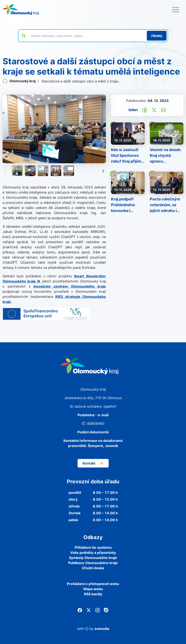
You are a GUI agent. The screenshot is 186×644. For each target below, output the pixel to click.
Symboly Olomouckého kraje (93, 558)
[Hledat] (157, 36)
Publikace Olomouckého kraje (93, 563)
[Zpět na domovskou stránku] (21, 10)
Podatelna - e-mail (93, 415)
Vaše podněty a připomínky (93, 553)
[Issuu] (106, 610)
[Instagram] (97, 610)
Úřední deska (93, 568)
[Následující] (103, 171)
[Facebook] (80, 610)
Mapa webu (93, 589)
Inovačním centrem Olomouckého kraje (70, 286)
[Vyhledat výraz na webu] (86, 36)
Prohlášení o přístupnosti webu (93, 584)
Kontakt (93, 463)
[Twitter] (89, 610)
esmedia (102, 629)
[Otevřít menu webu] (176, 10)
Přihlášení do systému (93, 547)
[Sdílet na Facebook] (145, 110)
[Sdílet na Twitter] (154, 110)
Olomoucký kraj (19, 81)
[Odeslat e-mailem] (163, 110)
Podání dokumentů (93, 432)
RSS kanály (93, 594)
